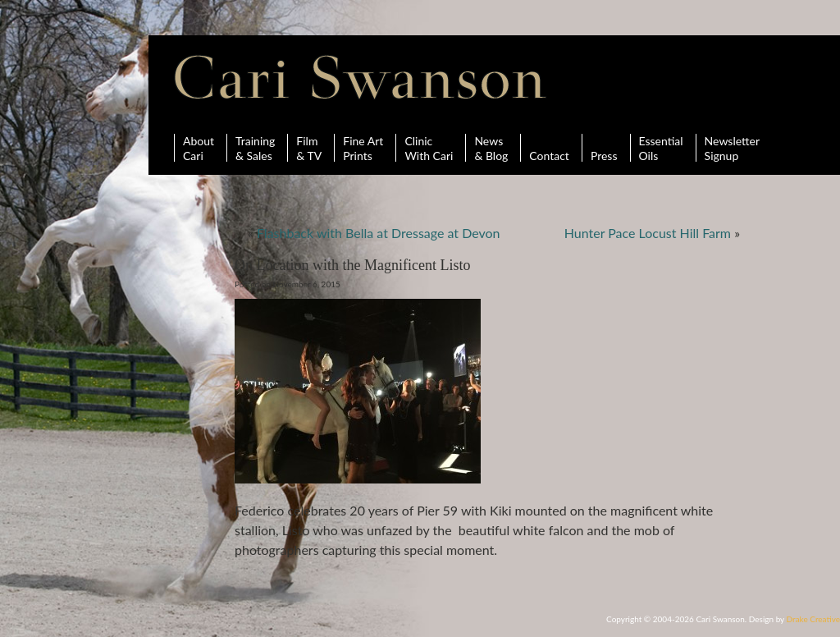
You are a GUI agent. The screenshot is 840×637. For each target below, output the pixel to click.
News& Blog (491, 148)
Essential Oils (661, 148)
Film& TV (309, 148)
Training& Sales (255, 148)
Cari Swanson (361, 77)
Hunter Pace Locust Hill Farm (648, 233)
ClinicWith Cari (429, 148)
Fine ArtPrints (363, 148)
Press (604, 148)
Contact (549, 148)
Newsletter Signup (732, 148)
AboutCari (199, 148)
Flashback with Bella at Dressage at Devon (379, 233)
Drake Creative (813, 619)
